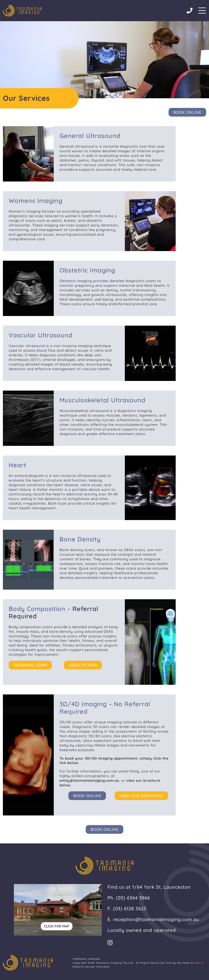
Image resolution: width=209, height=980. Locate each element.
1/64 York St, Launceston (162, 887)
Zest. (198, 963)
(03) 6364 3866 (133, 898)
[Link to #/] (202, 11)
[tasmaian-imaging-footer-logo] (22, 6)
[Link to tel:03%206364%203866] (190, 11)
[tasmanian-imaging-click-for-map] (58, 886)
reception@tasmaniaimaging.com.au (156, 919)
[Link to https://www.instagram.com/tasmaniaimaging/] (154, 943)
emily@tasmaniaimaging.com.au (89, 780)
